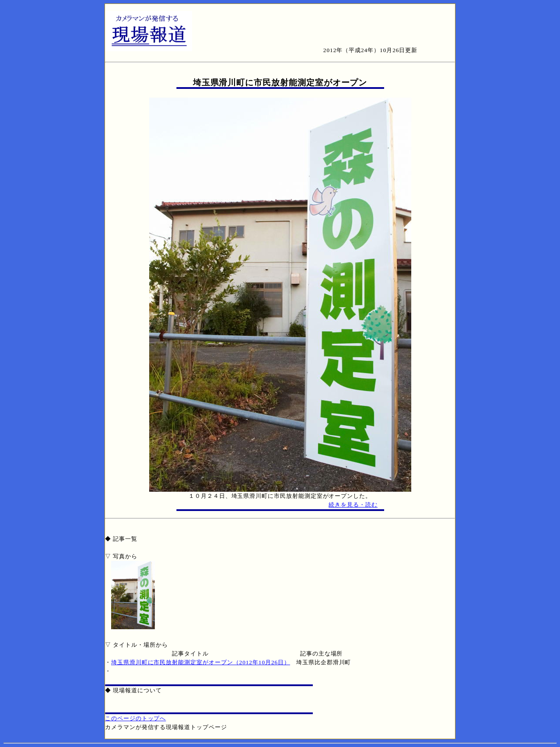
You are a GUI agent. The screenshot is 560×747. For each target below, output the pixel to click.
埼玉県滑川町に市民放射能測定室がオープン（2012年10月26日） (201, 662)
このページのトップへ (135, 718)
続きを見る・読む (353, 505)
